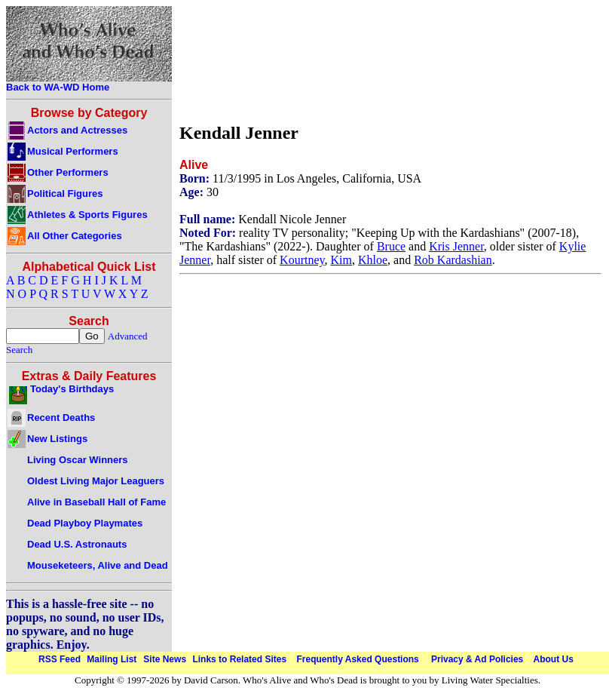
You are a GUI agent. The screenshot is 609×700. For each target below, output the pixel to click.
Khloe (373, 260)
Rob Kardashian (453, 260)
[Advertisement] (231, 61)
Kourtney (302, 260)
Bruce (391, 246)
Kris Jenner (456, 246)
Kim (341, 260)
